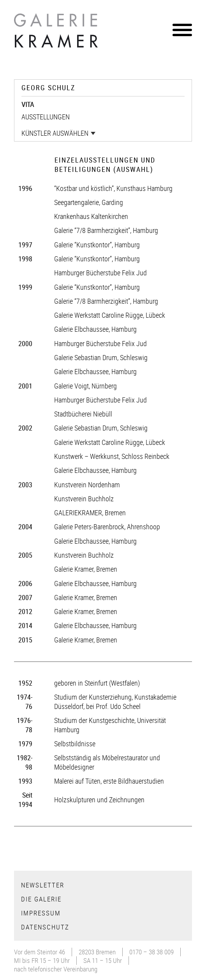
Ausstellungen (46, 117)
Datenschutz (45, 927)
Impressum (41, 913)
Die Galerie (41, 899)
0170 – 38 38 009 (151, 952)
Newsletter (43, 885)
